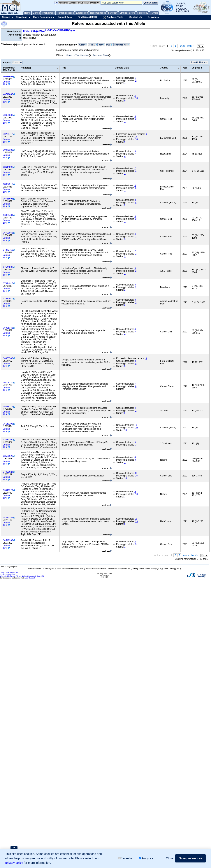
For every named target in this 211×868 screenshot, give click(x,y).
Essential (125, 858)
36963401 (8, 215)
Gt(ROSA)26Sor (49, 31)
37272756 (8, 250)
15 (136, 137)
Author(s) (26, 68)
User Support (30, 578)
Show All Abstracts (199, 62)
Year (102, 45)
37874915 (8, 283)
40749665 (8, 94)
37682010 (8, 299)
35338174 (8, 407)
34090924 (8, 472)
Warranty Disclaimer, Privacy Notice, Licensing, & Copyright (22, 576)
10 (136, 98)
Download (22, 17)
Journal (93, 45)
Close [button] (170, 858)
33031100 (8, 440)
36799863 (8, 233)
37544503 (8, 267)
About (4, 13)
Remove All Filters (101, 55)
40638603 (8, 77)
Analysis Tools (113, 17)
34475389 (8, 518)
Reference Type (122, 45)
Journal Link (7, 83)
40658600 (8, 115)
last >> (191, 46)
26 (136, 476)
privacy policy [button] (14, 863)
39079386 (8, 150)
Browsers (153, 17)
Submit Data (65, 17)
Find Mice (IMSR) (87, 17)
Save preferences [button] (190, 858)
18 (136, 519)
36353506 (8, 358)
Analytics (146, 858)
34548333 (8, 540)
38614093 (8, 167)
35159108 (8, 424)
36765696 (8, 199)
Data (109, 45)
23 (136, 521)
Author (83, 45)
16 (125, 478)
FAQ (16, 13)
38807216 (8, 184)
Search (6, 17)
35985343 (8, 328)
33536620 (8, 456)
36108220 (8, 383)
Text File (17, 63)
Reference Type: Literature (77, 55)
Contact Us (136, 17)
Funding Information (7, 574)
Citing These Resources (9, 572)
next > (183, 46)
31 (136, 473)
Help (10, 13)
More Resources (42, 17)
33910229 (8, 490)
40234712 (8, 134)
